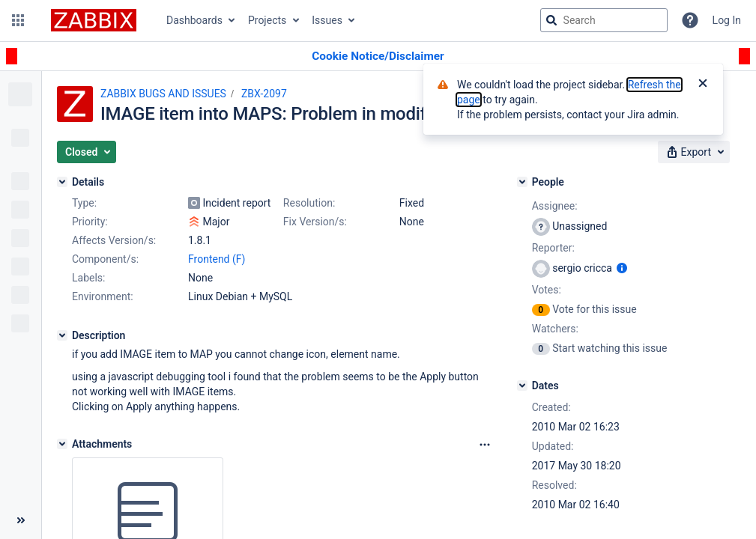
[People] (522, 182)
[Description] (62, 335)
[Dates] (522, 386)
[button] (18, 20)
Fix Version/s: (315, 222)
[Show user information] (622, 268)
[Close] (703, 85)
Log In (727, 20)
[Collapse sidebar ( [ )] (21, 520)
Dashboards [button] (194, 20)
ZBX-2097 (264, 94)
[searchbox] (604, 20)
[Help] (690, 20)
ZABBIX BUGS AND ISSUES (163, 94)
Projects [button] (267, 20)
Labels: (88, 278)
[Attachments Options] (485, 445)
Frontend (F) (217, 259)
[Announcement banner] (378, 57)
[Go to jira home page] (94, 20)
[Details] (62, 182)
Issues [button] (327, 20)
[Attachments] (62, 444)
